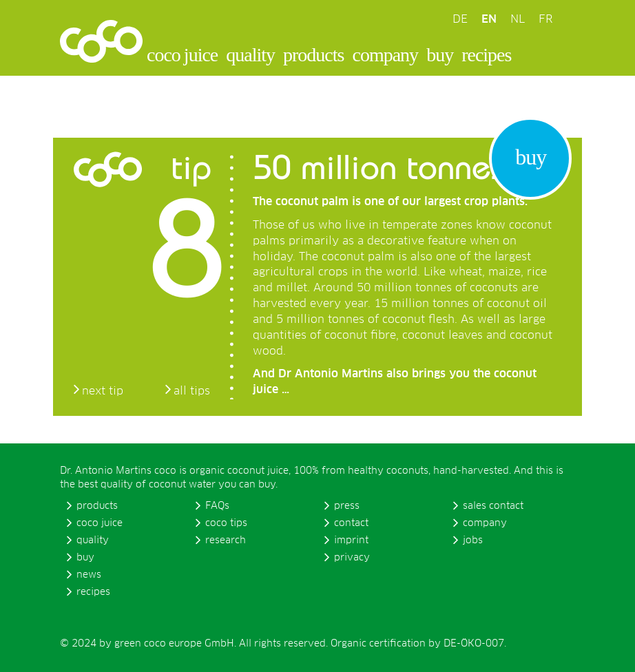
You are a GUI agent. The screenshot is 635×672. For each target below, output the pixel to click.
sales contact (493, 506)
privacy (352, 558)
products (313, 55)
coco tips (226, 523)
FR (545, 19)
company (385, 55)
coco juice (182, 55)
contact (351, 523)
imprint (351, 540)
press (347, 506)
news (89, 575)
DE (460, 19)
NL (518, 19)
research (226, 540)
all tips (192, 391)
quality (250, 55)
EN (489, 19)
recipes (486, 55)
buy (440, 55)
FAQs (217, 506)
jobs (473, 540)
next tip (103, 391)
